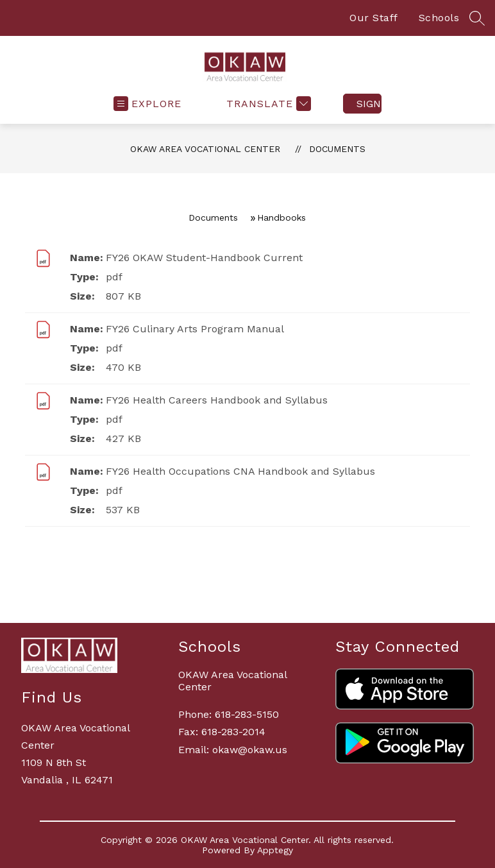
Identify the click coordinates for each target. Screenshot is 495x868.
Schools (439, 18)
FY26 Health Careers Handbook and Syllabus (217, 400)
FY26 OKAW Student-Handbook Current (204, 258)
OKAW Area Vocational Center (205, 149)
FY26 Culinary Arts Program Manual (195, 329)
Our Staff (374, 18)
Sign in (369, 104)
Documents (337, 149)
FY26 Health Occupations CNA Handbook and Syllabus (240, 471)
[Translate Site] (267, 104)
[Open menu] (147, 104)
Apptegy (275, 850)
